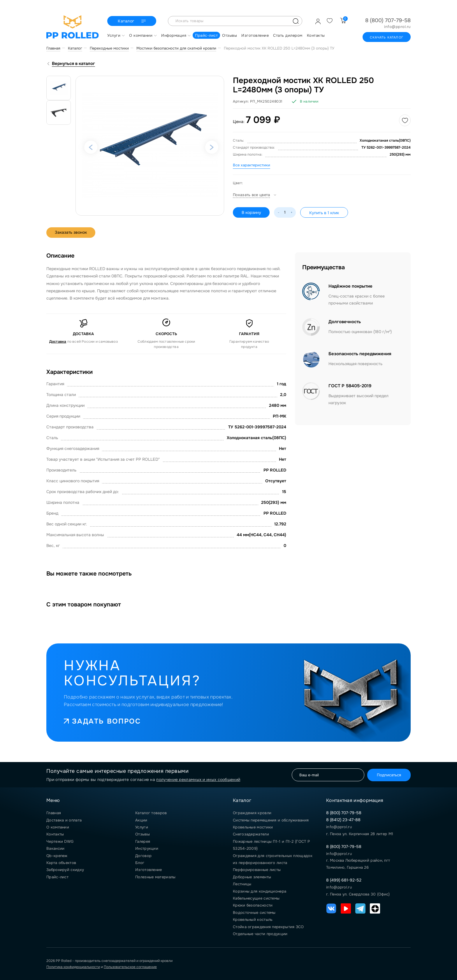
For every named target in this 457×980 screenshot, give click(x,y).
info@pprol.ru (397, 27)
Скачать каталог (387, 37)
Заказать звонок (71, 233)
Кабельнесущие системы (256, 898)
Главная (54, 813)
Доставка (58, 342)
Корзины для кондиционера (260, 891)
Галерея (143, 841)
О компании (58, 827)
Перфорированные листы (257, 870)
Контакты (55, 834)
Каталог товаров (151, 813)
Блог (140, 863)
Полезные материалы (155, 877)
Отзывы (143, 834)
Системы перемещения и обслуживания (271, 820)
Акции (141, 820)
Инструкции (147, 848)
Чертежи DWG (60, 841)
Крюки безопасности (253, 905)
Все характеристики (252, 165)
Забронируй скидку (65, 870)
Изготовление (149, 870)
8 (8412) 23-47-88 (343, 820)
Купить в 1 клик (324, 213)
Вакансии (55, 848)
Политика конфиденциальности (73, 967)
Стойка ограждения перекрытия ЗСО (268, 927)
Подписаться (388, 775)
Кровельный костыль (253, 920)
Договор (143, 856)
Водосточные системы (254, 913)
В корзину (251, 212)
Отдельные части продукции (260, 934)
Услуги (142, 827)
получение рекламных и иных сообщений (198, 780)
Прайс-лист (57, 877)
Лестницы (242, 884)
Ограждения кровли (252, 813)
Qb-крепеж (57, 856)
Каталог (132, 21)
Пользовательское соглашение (130, 967)
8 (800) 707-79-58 (388, 20)
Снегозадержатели (251, 834)
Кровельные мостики (253, 827)
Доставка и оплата (64, 820)
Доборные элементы (252, 877)
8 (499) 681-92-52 (344, 880)
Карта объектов (61, 863)
